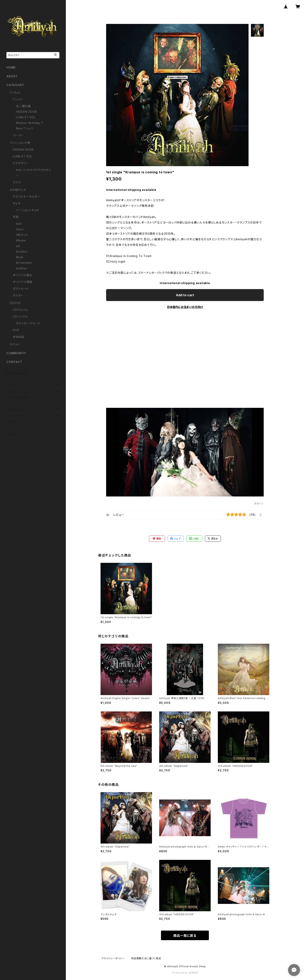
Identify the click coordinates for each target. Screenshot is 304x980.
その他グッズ (18, 190)
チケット (15, 344)
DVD (16, 330)
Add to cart (185, 295)
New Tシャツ (25, 128)
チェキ (17, 203)
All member (24, 263)
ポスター (18, 295)
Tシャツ (18, 99)
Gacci (20, 229)
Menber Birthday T (30, 123)
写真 (16, 217)
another (22, 268)
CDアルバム (20, 310)
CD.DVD (15, 303)
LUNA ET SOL (26, 117)
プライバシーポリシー (113, 958)
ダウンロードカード (28, 323)
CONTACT (14, 362)
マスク (17, 182)
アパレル (15, 93)
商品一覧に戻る (185, 936)
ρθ (18, 246)
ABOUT (12, 76)
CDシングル (20, 316)
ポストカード (21, 289)
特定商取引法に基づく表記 (146, 958)
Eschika (22, 252)
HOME (11, 67)
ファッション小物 (20, 143)
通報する (259, 504)
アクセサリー (21, 163)
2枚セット (22, 235)
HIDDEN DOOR (26, 112)
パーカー (18, 135)
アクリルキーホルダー (27, 197)
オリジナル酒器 (23, 282)
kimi (19, 224)
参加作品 (19, 337)
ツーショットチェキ (28, 210)
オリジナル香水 (23, 275)
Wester (21, 240)
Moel (20, 257)
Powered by (185, 973)
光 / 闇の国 (23, 106)
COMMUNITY (16, 353)
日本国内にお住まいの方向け (185, 307)
